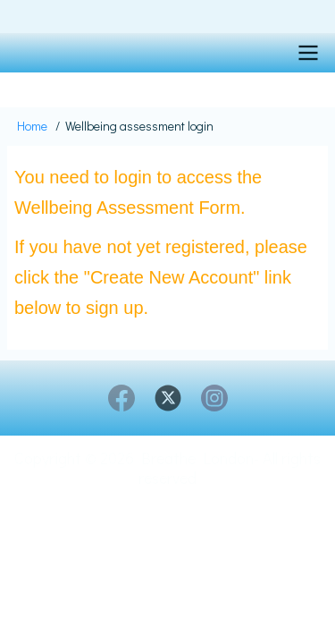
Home (32, 126)
